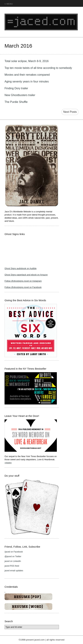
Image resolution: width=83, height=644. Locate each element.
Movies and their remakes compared (27, 75)
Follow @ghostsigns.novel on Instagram (23, 281)
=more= (8, 463)
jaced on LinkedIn (13, 561)
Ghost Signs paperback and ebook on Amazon (26, 275)
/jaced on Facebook (14, 552)
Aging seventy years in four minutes (27, 82)
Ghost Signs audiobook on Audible (20, 268)
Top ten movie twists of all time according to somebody (38, 68)
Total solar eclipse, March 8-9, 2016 (27, 61)
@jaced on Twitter (13, 556)
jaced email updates (14, 571)
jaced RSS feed (12, 566)
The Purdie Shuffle (16, 102)
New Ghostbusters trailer (20, 95)
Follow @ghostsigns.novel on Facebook (23, 287)
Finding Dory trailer (16, 88)
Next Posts (70, 112)
